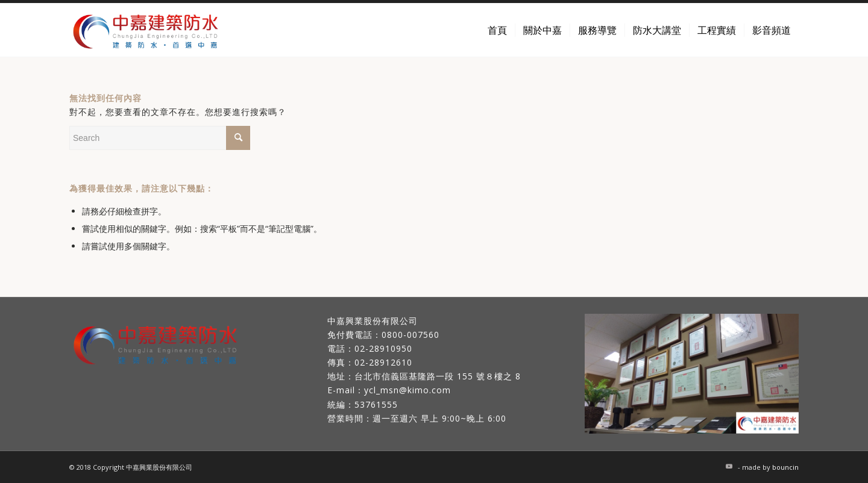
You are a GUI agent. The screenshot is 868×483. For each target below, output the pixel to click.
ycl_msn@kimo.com (407, 390)
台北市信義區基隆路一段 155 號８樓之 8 (438, 376)
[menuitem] (497, 30)
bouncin (785, 467)
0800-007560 (410, 335)
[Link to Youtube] (729, 466)
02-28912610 (383, 362)
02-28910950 (383, 348)
